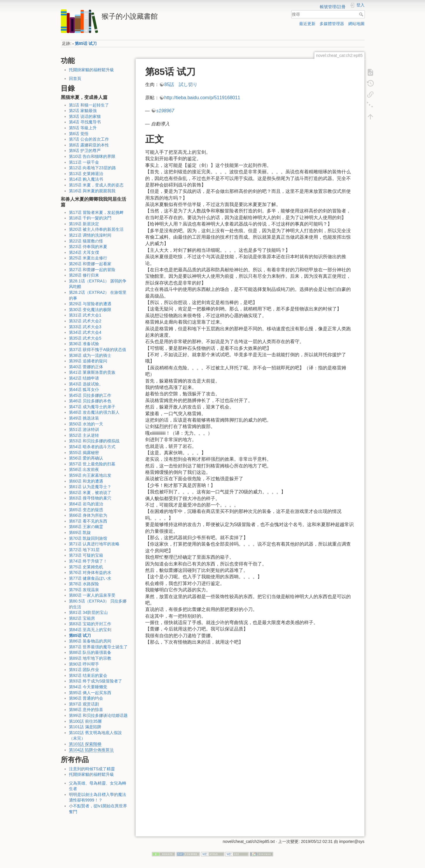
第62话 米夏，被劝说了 (90, 492)
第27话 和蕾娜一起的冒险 (92, 270)
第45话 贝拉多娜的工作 (90, 395)
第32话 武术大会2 (85, 321)
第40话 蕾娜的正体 (86, 367)
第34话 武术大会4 (85, 332)
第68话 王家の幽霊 (86, 527)
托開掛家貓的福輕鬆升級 (91, 70)
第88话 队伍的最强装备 (90, 652)
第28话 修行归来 (84, 275)
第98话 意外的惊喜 (86, 710)
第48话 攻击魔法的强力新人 (94, 412)
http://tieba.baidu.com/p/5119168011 (202, 98)
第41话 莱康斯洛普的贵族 (92, 372)
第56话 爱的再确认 (86, 458)
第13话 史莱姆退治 (86, 174)
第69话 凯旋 (80, 532)
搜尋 (362, 14)
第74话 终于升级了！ (88, 561)
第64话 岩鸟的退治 (86, 504)
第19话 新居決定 (84, 224)
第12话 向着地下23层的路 (92, 168)
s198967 (165, 111)
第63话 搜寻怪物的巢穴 (90, 498)
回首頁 (75, 78)
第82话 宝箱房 (82, 618)
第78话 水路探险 (84, 584)
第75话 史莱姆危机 (86, 567)
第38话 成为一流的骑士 (90, 355)
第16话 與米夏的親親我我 (92, 191)
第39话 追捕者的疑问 (88, 361)
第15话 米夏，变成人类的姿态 (96, 185)
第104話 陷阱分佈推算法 (91, 750)
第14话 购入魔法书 (86, 179)
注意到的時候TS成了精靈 (92, 769)
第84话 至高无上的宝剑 (90, 630)
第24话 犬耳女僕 (84, 252)
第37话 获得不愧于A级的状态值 (98, 350)
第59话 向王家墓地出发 (90, 475)
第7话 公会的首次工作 (89, 139)
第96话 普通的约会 (86, 698)
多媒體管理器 (332, 24)
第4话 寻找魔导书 (85, 122)
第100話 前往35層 (85, 721)
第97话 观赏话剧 (84, 704)
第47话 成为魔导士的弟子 (92, 407)
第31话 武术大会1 (85, 315)
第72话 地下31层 (84, 550)
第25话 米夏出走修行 (88, 258)
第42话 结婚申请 (84, 378)
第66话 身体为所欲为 (88, 515)
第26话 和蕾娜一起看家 (90, 264)
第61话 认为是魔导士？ (90, 487)
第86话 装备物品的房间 (90, 641)
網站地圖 (356, 24)
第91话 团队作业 (84, 670)
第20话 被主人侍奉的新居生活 (96, 229)
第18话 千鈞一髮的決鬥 (90, 218)
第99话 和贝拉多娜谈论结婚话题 (98, 715)
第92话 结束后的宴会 (88, 675)
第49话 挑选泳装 (84, 418)
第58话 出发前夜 (84, 469)
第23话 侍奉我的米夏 (88, 247)
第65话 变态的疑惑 (86, 510)
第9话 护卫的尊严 (85, 151)
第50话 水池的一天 (86, 424)
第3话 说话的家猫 (85, 116)
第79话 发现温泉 (84, 590)
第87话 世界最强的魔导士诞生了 (98, 647)
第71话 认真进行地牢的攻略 (94, 544)
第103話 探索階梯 (85, 744)
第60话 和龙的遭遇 (86, 481)
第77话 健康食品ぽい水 (90, 578)
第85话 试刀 (86, 43)
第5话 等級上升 (83, 128)
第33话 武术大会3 (85, 327)
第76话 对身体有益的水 (90, 572)
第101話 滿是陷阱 (85, 727)
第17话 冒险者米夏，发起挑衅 (96, 212)
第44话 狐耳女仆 (84, 390)
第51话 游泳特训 (84, 429)
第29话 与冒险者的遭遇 (90, 304)
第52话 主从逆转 (84, 435)
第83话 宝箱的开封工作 (90, 624)
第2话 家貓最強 (83, 111)
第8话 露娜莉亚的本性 (89, 145)
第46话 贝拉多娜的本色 (90, 401)
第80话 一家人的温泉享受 (92, 595)
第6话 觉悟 (79, 134)
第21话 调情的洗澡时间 (90, 235)
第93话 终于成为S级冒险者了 (96, 681)
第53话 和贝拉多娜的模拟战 (94, 441)
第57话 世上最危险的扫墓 (92, 464)
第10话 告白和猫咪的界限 (92, 156)
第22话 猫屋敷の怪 (86, 241)
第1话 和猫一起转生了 (89, 105)
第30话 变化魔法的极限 (90, 310)
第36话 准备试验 (84, 344)
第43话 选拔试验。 (86, 384)
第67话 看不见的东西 (88, 521)
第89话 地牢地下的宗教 (90, 658)
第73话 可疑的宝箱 (86, 555)
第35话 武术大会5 (85, 338)
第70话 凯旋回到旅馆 (88, 538)
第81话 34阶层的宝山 (88, 612)
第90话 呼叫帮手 (84, 664)
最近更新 (307, 24)
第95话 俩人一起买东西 (90, 693)
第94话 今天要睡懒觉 (88, 687)
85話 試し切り (181, 84)
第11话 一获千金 (84, 162)
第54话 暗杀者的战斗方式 (92, 447)
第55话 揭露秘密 (84, 453)
